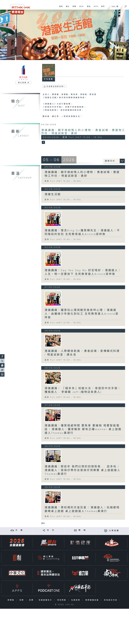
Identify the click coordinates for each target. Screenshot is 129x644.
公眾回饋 (114, 531)
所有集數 (49, 79)
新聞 (73, 8)
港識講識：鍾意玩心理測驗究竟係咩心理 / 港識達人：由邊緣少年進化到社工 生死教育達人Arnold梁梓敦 (82, 314)
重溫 (88, 8)
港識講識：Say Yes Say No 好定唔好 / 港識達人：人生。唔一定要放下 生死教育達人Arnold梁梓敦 (83, 272)
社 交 (51, 530)
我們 (102, 8)
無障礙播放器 (93, 600)
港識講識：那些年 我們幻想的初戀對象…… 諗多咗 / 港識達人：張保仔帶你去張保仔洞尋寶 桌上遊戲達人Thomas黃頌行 (82, 470)
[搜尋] (126, 6)
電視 (60, 8)
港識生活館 (53, 194)
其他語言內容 (111, 600)
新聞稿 (11, 600)
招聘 (22, 600)
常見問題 (62, 600)
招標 (32, 600)
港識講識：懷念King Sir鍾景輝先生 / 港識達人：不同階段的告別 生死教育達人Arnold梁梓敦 (82, 232)
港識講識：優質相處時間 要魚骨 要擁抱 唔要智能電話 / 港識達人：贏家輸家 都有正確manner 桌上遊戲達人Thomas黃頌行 (83, 429)
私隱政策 (76, 600)
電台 (67, 8)
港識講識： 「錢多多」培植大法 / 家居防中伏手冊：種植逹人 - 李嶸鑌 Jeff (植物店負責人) (83, 390)
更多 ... (44, 523)
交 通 (19, 530)
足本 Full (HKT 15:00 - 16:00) (63, 181)
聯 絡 (82, 530)
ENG (113, 7)
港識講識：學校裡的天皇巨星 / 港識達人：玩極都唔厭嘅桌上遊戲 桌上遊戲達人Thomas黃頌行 (82, 509)
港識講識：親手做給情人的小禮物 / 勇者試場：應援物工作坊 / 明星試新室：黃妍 (82, 174)
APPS (95, 8)
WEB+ (81, 8)
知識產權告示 (46, 600)
